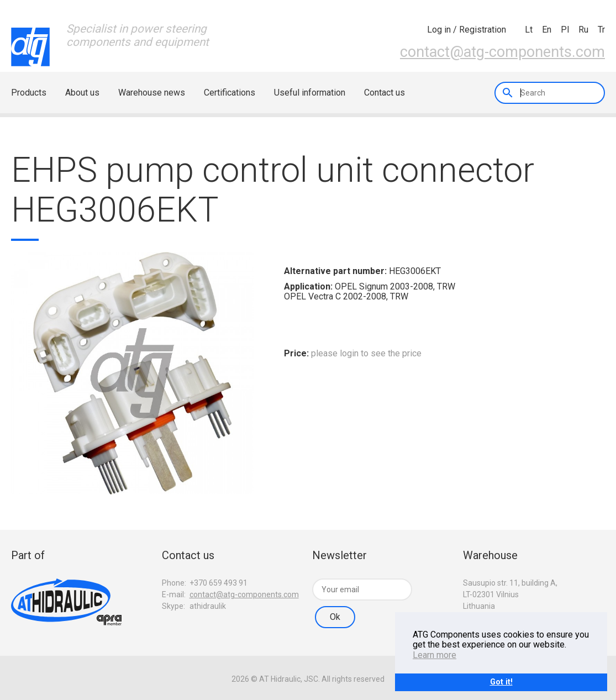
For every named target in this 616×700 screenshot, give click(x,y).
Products (29, 93)
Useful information (310, 93)
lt (529, 30)
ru (583, 30)
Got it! (501, 682)
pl (565, 30)
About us (82, 93)
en (547, 30)
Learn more (435, 655)
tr (601, 30)
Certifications (230, 93)
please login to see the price (366, 353)
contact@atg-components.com (502, 52)
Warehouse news (152, 93)
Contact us (385, 93)
